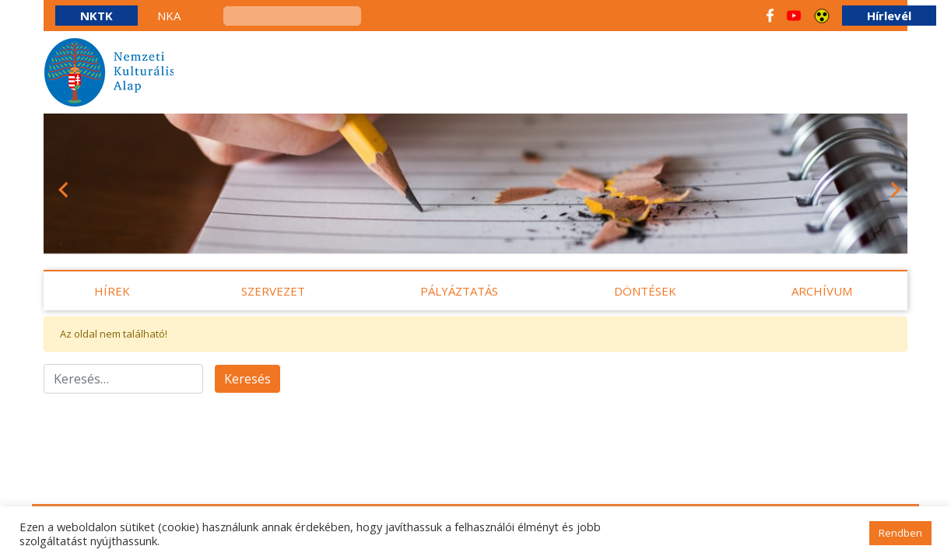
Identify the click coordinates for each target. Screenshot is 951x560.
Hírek (112, 291)
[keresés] (292, 16)
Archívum (822, 291)
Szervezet (273, 291)
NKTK (97, 16)
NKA (169, 16)
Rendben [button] (900, 533)
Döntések (645, 291)
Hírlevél (889, 16)
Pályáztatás (459, 291)
